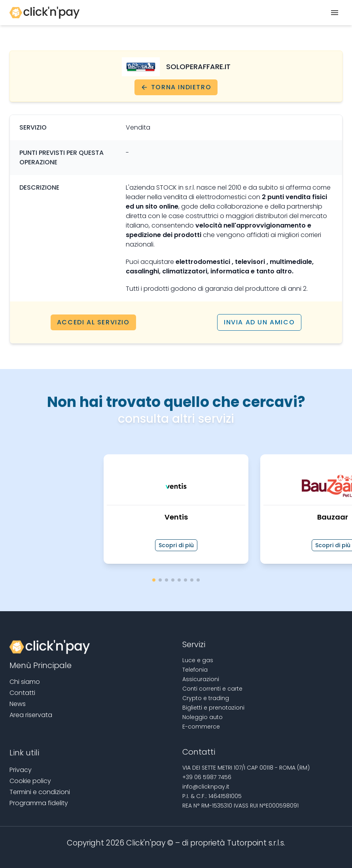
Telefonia (195, 670)
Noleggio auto (202, 717)
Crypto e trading (206, 698)
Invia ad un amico (259, 322)
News (18, 704)
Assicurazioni (201, 679)
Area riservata (31, 715)
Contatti (22, 693)
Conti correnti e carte (212, 689)
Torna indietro (176, 87)
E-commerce (201, 727)
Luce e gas (198, 660)
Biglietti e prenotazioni (213, 708)
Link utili (24, 753)
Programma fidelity (39, 803)
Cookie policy (30, 781)
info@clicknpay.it (206, 787)
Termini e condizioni (40, 792)
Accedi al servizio (93, 322)
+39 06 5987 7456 (207, 777)
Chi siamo (25, 682)
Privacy (21, 770)
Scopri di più (176, 545)
